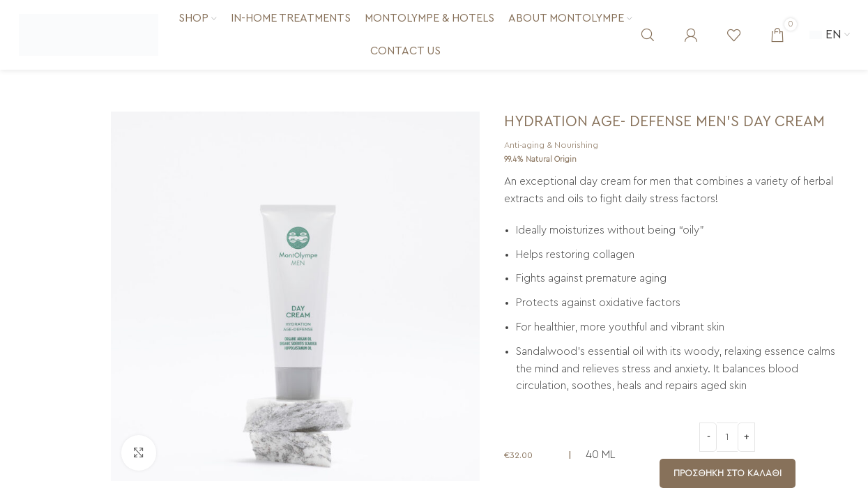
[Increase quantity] (746, 437)
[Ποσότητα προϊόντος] (727, 437)
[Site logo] (89, 34)
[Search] (648, 35)
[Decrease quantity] (708, 437)
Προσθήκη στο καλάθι (728, 473)
